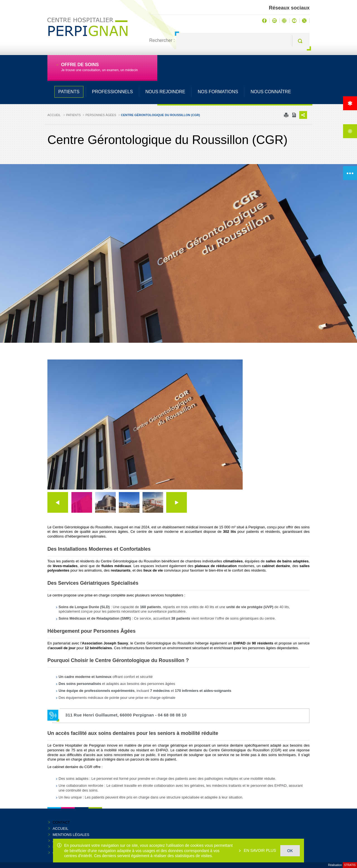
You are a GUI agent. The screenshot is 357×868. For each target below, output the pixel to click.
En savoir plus (259, 850)
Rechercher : (162, 40)
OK (290, 851)
